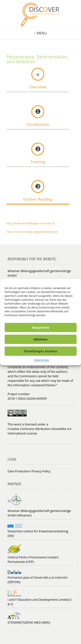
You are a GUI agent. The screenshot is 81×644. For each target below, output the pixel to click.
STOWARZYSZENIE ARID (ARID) (29, 622)
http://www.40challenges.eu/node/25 (31, 223)
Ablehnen (40, 339)
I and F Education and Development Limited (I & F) (40, 602)
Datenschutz (42, 360)
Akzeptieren (40, 328)
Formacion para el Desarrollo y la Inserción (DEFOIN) (38, 580)
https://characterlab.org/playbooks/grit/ (32, 232)
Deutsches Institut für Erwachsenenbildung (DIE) (38, 533)
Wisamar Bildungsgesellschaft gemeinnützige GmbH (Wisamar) (39, 513)
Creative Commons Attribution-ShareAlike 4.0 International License (39, 431)
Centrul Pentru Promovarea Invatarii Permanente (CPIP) (33, 559)
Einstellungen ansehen (40, 351)
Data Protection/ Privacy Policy (29, 471)
